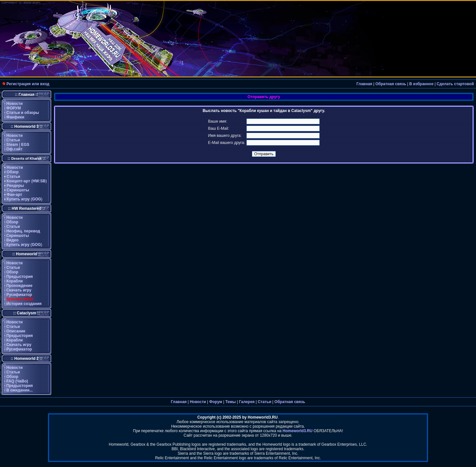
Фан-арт (15, 195)
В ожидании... (20, 390)
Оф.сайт (15, 149)
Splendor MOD (20, 299)
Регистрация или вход (28, 84)
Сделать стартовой (455, 84)
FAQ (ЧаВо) (17, 381)
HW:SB (39, 181)
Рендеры (16, 186)
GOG (36, 199)
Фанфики (15, 117)
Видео (13, 240)
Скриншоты (18, 190)
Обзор (13, 172)
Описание (16, 331)
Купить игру (18, 199)
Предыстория (20, 277)
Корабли (15, 281)
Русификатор (19, 295)
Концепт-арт (19, 181)
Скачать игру (19, 290)
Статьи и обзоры (23, 113)
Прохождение (20, 286)
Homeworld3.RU (298, 431)
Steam (12, 145)
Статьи (13, 140)
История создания (24, 304)
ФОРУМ (14, 108)
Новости (15, 104)
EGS (25, 145)
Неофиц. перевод (23, 231)
